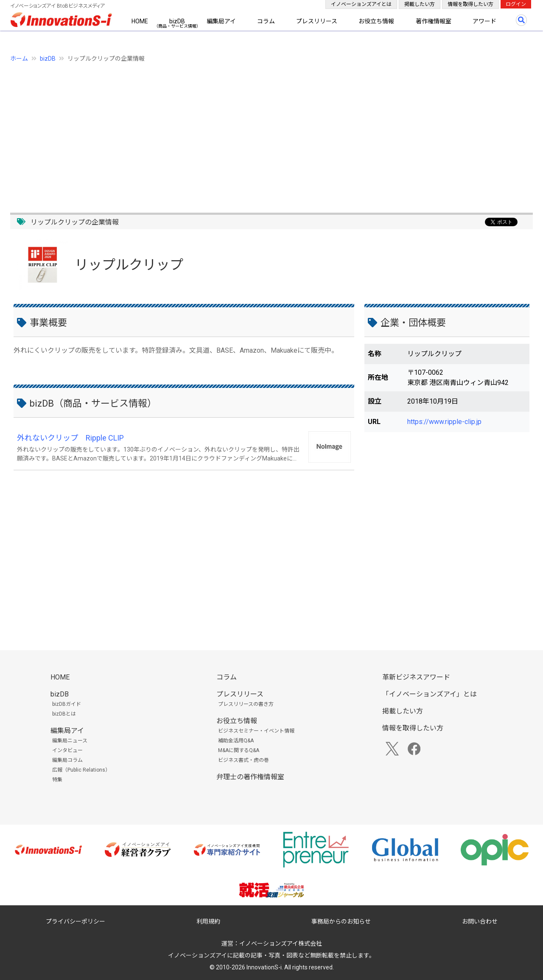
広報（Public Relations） (81, 770)
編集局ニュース (70, 741)
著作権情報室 (434, 21)
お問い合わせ (480, 921)
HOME (140, 21)
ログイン (516, 4)
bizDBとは (64, 714)
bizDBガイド (67, 704)
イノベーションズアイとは (361, 4)
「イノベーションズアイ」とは (430, 694)
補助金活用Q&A (236, 741)
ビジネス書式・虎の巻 (244, 760)
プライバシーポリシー (76, 921)
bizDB (177, 21)
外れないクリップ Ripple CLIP (70, 438)
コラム (266, 21)
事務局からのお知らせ (341, 921)
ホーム (19, 59)
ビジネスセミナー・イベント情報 (256, 731)
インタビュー (67, 750)
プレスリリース (317, 21)
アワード (484, 21)
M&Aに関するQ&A (239, 750)
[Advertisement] (265, 133)
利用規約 (208, 921)
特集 (57, 780)
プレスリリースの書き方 (246, 704)
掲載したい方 (420, 4)
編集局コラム (67, 760)
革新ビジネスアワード (416, 677)
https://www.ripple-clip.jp (444, 422)
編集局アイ (221, 21)
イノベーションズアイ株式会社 (281, 943)
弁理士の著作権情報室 (250, 777)
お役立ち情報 (376, 21)
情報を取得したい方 (470, 4)
